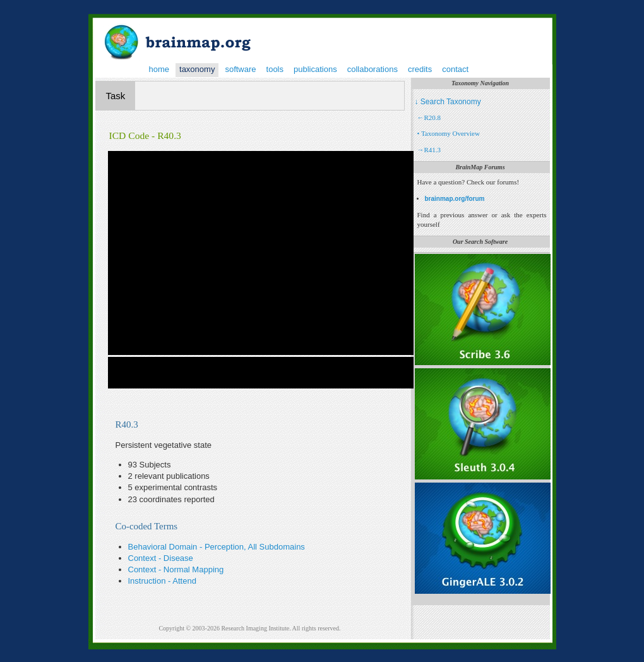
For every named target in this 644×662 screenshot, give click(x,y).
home (159, 69)
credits (420, 69)
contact (455, 69)
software (240, 69)
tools (275, 69)
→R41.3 (429, 150)
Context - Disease (161, 558)
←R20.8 (429, 117)
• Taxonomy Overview (449, 133)
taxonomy (197, 69)
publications (315, 69)
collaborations (373, 69)
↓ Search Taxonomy (448, 102)
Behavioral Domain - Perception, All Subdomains (217, 547)
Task (116, 96)
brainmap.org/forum (455, 199)
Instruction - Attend (162, 581)
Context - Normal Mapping (176, 569)
